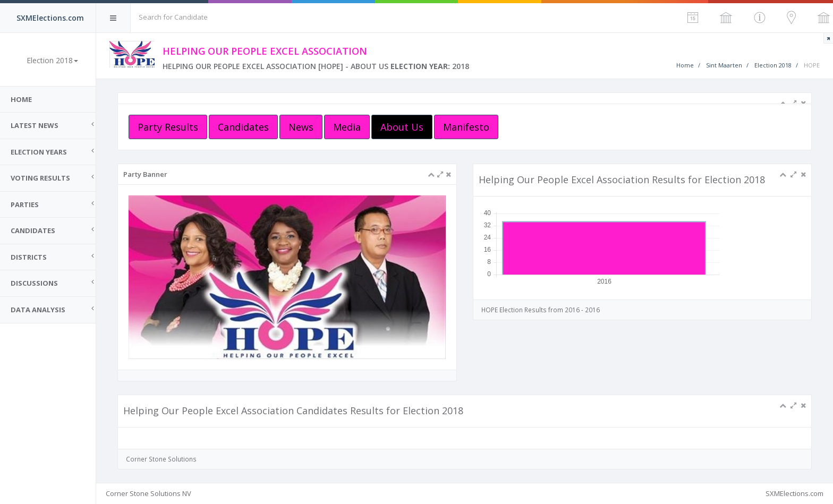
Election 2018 (773, 65)
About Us (402, 127)
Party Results (168, 127)
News (301, 127)
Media (347, 127)
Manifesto (466, 127)
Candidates (243, 127)
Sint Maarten (724, 65)
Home (21, 99)
